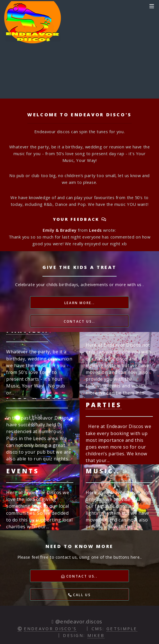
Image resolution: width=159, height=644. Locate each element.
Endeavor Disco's (50, 629)
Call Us (80, 595)
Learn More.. (80, 303)
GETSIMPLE (122, 629)
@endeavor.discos (78, 621)
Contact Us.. (79, 321)
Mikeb (96, 635)
